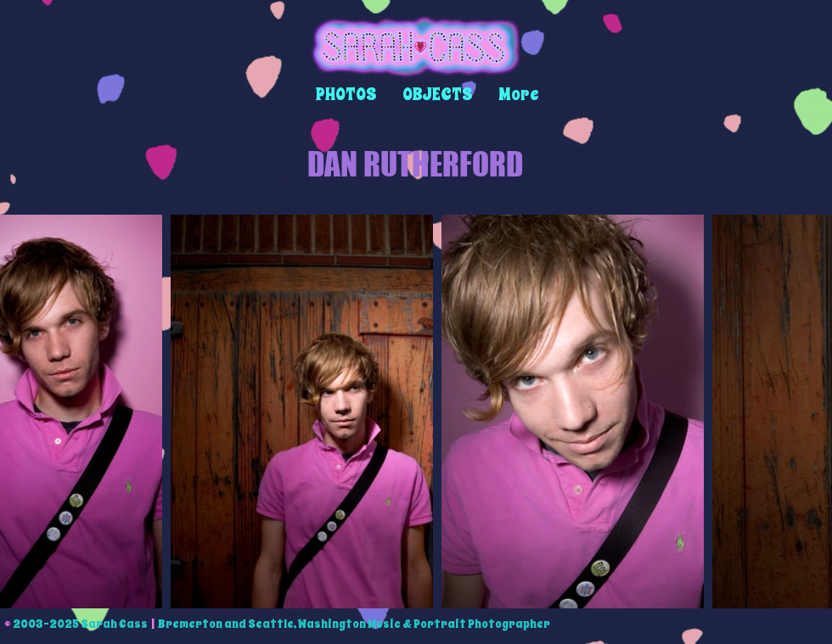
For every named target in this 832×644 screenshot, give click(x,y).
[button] (346, 95)
